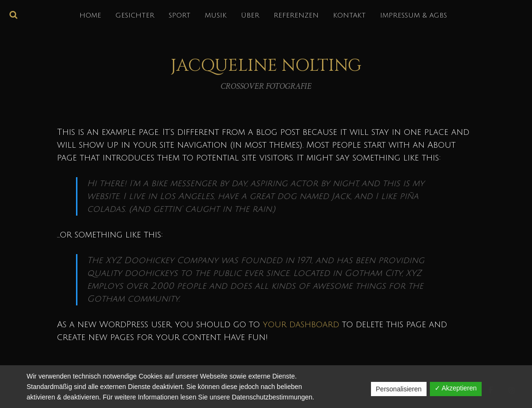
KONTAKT (349, 15)
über (250, 15)
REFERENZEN (296, 15)
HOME (90, 15)
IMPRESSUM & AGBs (413, 15)
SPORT (180, 15)
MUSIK (216, 15)
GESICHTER (135, 15)
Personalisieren (399, 389)
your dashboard (301, 324)
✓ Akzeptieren (456, 388)
